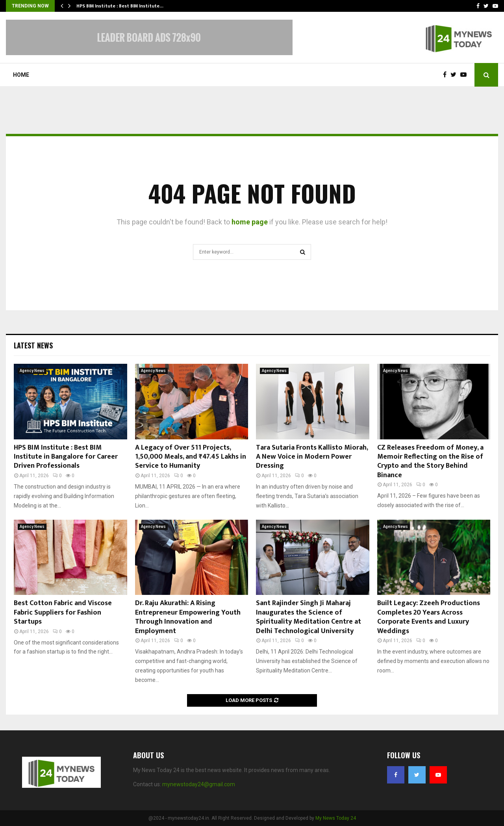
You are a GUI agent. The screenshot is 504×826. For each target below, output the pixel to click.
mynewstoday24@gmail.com (199, 784)
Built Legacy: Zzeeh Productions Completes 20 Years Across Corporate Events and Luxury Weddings (429, 617)
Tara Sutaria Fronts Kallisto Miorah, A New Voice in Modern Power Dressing (312, 457)
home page (250, 222)
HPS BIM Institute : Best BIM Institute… (120, 6)
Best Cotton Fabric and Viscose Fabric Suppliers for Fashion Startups (63, 612)
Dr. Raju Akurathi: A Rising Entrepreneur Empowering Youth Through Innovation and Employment (188, 617)
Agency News (32, 371)
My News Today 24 (336, 818)
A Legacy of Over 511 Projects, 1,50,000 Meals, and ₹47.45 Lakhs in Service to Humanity (191, 457)
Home (21, 75)
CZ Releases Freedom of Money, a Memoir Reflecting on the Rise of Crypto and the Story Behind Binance (430, 461)
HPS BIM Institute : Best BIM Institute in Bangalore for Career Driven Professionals (66, 457)
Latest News (33, 345)
